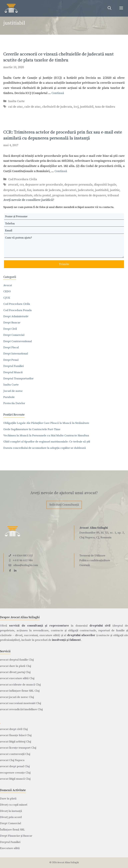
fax (29, 190)
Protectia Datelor (14, 403)
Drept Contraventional (18, 341)
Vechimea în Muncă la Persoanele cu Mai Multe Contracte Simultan (46, 435)
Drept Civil (10, 329)
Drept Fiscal (11, 347)
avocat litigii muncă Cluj (15, 779)
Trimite (64, 264)
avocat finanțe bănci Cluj (16, 735)
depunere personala (78, 185)
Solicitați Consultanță (64, 505)
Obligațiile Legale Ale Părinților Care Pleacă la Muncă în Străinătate (46, 423)
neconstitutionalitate (18, 195)
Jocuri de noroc (13, 391)
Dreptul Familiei (13, 366)
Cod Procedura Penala (17, 310)
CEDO (7, 291)
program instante (64, 195)
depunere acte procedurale (44, 185)
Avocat (8, 285)
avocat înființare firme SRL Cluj (20, 691)
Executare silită (10, 848)
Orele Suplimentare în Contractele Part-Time (32, 429)
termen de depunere (92, 195)
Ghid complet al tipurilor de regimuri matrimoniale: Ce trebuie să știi (47, 442)
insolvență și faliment (66, 640)
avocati (13, 185)
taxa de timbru (105, 107)
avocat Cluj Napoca (12, 760)
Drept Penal (11, 360)
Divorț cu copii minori (14, 805)
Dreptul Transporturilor (18, 379)
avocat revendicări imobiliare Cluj (21, 709)
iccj (76, 107)
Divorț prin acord (11, 817)
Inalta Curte (16, 101)
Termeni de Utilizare (92, 556)
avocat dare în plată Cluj (15, 666)
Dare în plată (8, 799)
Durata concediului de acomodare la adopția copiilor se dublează (45, 448)
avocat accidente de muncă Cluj (20, 685)
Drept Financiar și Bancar (16, 836)
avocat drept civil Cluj (14, 729)
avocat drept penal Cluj (15, 766)
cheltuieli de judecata (57, 107)
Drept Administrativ (16, 316)
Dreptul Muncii (13, 372)
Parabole (9, 397)
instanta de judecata (47, 190)
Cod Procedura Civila (23, 179)
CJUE (7, 298)
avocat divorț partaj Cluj (15, 672)
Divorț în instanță (11, 811)
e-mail (21, 190)
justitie (115, 190)
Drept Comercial (14, 335)
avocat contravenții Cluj (15, 754)
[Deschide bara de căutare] (109, 8)
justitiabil (87, 107)
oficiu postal (42, 195)
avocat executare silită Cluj (17, 678)
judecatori (69, 190)
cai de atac (15, 107)
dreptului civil (100, 626)
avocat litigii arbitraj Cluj (15, 742)
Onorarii (84, 565)
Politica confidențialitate (95, 560)
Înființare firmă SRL (12, 830)
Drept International (16, 354)
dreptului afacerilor (81, 635)
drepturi (9, 190)
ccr (22, 185)
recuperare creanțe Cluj (15, 773)
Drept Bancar (12, 323)
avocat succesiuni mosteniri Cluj (20, 703)
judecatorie (86, 190)
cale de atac (32, 107)
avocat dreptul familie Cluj (17, 660)
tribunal (113, 195)
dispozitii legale (105, 185)
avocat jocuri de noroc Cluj (17, 697)
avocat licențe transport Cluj (18, 748)
